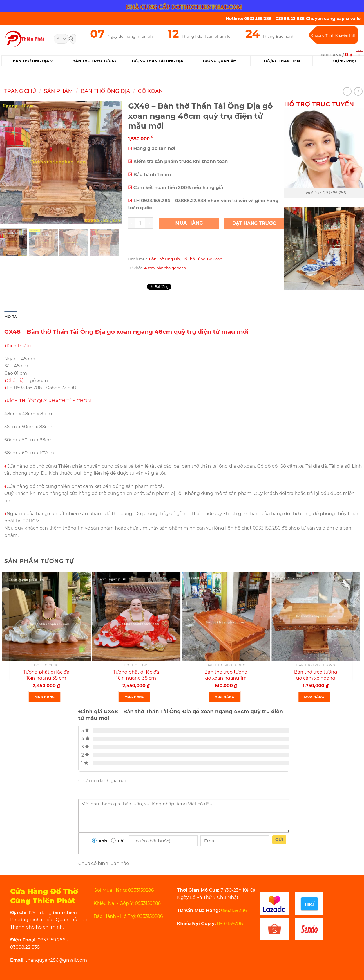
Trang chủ (20, 91)
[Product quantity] (140, 223)
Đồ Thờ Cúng (193, 259)
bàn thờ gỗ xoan (171, 268)
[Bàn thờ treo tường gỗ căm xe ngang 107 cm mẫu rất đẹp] (316, 616)
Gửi (279, 840)
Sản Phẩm (58, 91)
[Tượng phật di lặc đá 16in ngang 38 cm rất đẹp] (136, 616)
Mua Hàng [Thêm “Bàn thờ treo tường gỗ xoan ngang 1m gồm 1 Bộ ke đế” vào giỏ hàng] (224, 697)
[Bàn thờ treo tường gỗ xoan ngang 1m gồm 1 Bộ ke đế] (226, 616)
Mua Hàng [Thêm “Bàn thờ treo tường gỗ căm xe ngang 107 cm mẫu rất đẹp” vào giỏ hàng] (314, 697)
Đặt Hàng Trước (254, 223)
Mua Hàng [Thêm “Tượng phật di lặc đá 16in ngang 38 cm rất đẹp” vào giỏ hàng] (134, 697)
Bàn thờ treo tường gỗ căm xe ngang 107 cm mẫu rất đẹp (316, 678)
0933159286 (233, 910)
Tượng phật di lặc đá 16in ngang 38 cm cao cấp (46, 678)
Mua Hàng (189, 223)
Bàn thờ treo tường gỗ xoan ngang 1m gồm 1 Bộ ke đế (226, 678)
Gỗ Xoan (150, 91)
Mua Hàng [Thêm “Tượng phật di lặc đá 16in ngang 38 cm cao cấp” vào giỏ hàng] (45, 697)
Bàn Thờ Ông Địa (33, 61)
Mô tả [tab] (11, 317)
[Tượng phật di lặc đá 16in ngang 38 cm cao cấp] (46, 616)
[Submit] (71, 39)
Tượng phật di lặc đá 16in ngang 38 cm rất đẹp (136, 678)
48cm (149, 268)
